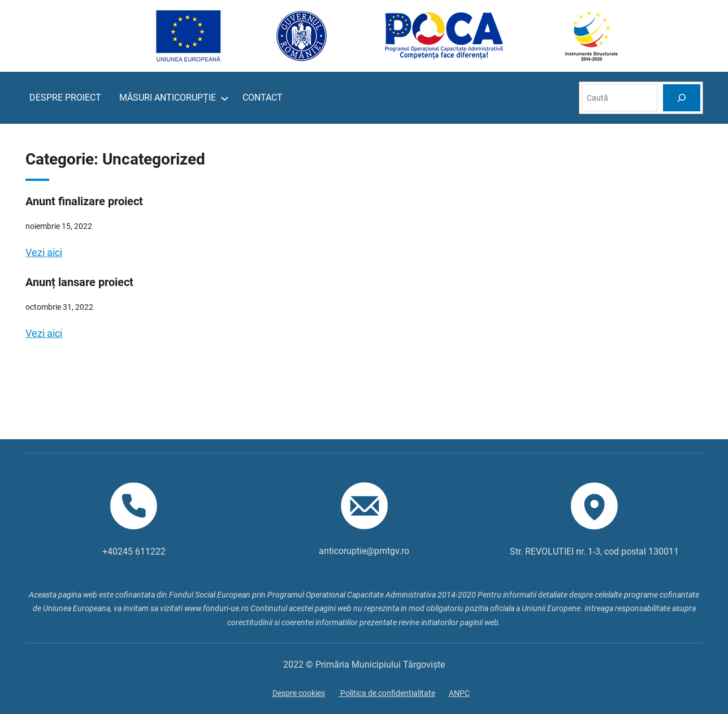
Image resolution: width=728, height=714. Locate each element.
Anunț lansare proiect (79, 282)
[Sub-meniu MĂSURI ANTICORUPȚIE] (225, 98)
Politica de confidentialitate (387, 693)
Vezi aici (44, 252)
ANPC (459, 693)
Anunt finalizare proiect (84, 201)
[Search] (682, 98)
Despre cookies (299, 693)
